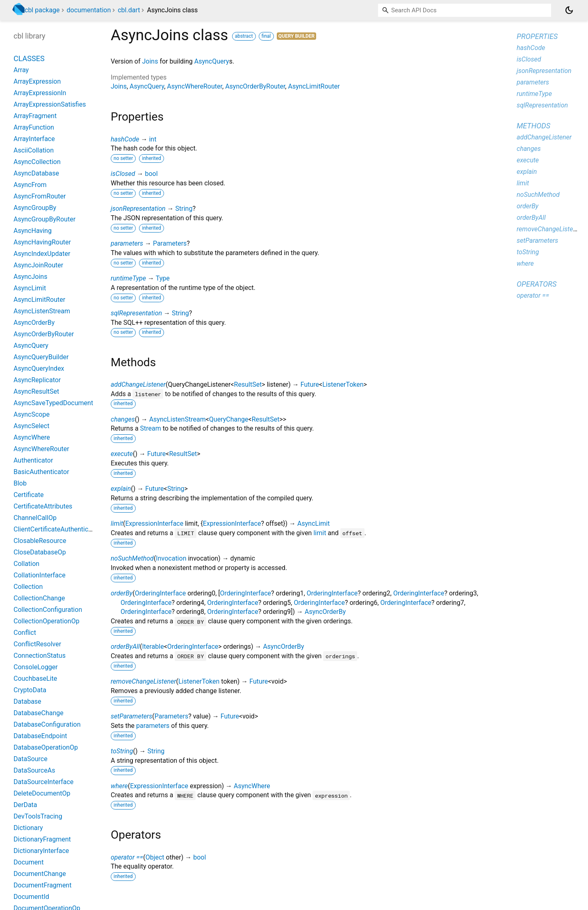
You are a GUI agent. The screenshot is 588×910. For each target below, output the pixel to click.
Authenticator (33, 460)
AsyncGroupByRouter (44, 219)
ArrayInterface (34, 139)
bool (151, 174)
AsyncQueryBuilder (41, 357)
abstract (244, 36)
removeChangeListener (143, 681)
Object (155, 857)
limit (117, 523)
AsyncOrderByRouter (255, 86)
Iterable (153, 647)
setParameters (131, 716)
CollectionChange (39, 598)
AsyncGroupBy (35, 208)
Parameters (170, 243)
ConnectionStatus (40, 656)
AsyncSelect (31, 426)
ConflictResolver (37, 644)
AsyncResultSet (36, 391)
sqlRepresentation (136, 313)
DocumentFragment (42, 885)
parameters (127, 243)
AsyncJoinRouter (38, 265)
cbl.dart (129, 10)
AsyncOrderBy (325, 612)
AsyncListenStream (178, 419)
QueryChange (229, 419)
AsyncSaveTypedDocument (53, 403)
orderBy (122, 593)
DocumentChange (40, 874)
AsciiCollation (34, 150)
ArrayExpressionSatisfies (50, 104)
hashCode (125, 139)
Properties (537, 36)
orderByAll (125, 647)
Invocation (171, 558)
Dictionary (28, 828)
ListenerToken (343, 384)
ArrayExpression (37, 81)
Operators (537, 284)
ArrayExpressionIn (40, 93)
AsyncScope (32, 414)
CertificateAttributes (43, 506)
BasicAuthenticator (41, 472)
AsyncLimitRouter (314, 86)
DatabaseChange (39, 713)
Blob (20, 483)
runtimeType (128, 278)
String (184, 209)
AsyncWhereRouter (195, 86)
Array (21, 70)
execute (122, 454)
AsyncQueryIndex (39, 368)
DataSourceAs (34, 770)
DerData (25, 805)
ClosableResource (40, 541)
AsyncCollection (37, 162)
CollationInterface (40, 575)
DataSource (31, 759)
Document (28, 862)
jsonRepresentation (138, 209)
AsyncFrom (30, 185)
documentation (89, 10)
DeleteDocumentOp (42, 793)
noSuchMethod (132, 558)
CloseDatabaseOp (40, 552)
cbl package (42, 10)
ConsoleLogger (36, 667)
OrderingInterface (161, 593)
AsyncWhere (252, 786)
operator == (127, 857)
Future (310, 384)
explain (121, 489)
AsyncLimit (313, 523)
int (153, 139)
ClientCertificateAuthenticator (57, 529)
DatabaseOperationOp (46, 747)
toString (122, 751)
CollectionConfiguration (48, 610)
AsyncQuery (212, 61)
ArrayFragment (35, 116)
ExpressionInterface (155, 523)
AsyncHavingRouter (42, 242)
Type (163, 278)
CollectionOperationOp (47, 621)
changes (123, 419)
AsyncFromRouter (40, 196)
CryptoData (30, 690)
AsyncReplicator (37, 380)
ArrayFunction (34, 127)
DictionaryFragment (42, 839)
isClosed (123, 174)
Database (27, 701)
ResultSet (248, 384)
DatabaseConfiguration (47, 724)
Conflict (25, 633)
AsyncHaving (33, 231)
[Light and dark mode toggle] (569, 10)
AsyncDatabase (36, 173)
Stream (151, 428)
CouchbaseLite (35, 679)
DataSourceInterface (43, 782)
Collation (26, 564)
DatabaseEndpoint (40, 736)
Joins (150, 61)
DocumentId (31, 897)
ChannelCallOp (35, 518)
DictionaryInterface (41, 851)
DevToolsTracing (38, 816)
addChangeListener (138, 384)
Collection (28, 587)
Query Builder (297, 36)
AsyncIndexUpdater (42, 254)
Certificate (29, 495)
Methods (533, 126)
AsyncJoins (30, 277)
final (266, 36)
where (119, 786)
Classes (29, 58)
